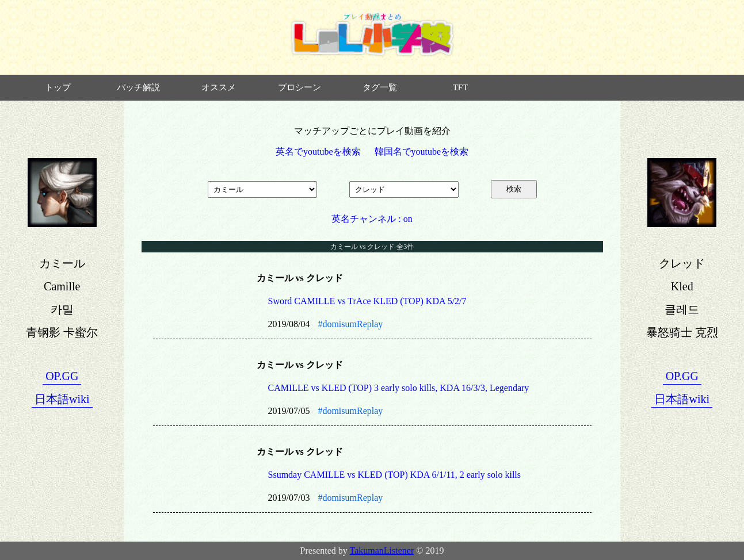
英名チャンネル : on (372, 219)
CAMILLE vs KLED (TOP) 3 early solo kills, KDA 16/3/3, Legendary (399, 388)
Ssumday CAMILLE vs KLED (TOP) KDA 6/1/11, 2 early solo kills (395, 475)
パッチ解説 (138, 87)
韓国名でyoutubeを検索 (422, 151)
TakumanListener (382, 551)
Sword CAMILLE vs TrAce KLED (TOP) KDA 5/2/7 (367, 301)
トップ (58, 87)
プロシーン (299, 87)
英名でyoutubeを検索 (318, 151)
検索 (514, 189)
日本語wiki (62, 399)
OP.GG (62, 376)
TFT (461, 87)
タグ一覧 (380, 87)
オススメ (219, 87)
